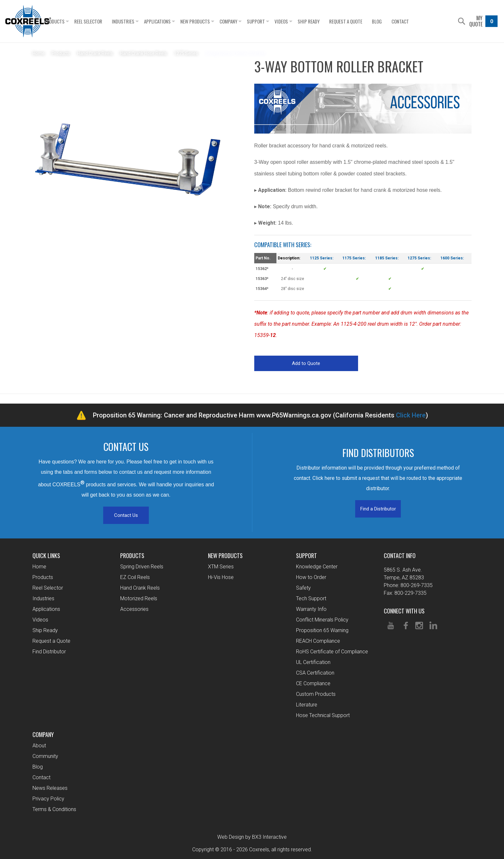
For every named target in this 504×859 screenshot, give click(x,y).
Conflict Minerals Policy (322, 620)
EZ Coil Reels (135, 577)
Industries (135, 21)
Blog (389, 21)
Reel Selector (100, 21)
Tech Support (311, 598)
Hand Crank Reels (140, 588)
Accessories (134, 609)
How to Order (311, 577)
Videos (293, 21)
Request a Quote (358, 21)
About (39, 746)
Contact (412, 21)
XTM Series (221, 567)
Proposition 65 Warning (322, 630)
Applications (170, 21)
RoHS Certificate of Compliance (332, 652)
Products (67, 21)
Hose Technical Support (323, 715)
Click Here (411, 415)
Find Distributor (49, 652)
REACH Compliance (318, 641)
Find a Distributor (378, 509)
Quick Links (46, 556)
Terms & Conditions (54, 809)
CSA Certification (315, 673)
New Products (207, 21)
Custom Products (316, 694)
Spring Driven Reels (142, 567)
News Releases (50, 788)
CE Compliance (313, 683)
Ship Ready (321, 21)
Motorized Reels (139, 598)
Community (45, 756)
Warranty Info (311, 609)
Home (39, 567)
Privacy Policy (48, 799)
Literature (307, 705)
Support (268, 21)
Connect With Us (404, 611)
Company (241, 21)
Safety (303, 588)
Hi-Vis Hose (221, 577)
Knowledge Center (317, 567)
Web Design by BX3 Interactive (252, 837)
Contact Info (400, 556)
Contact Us (126, 515)
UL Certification (313, 662)
